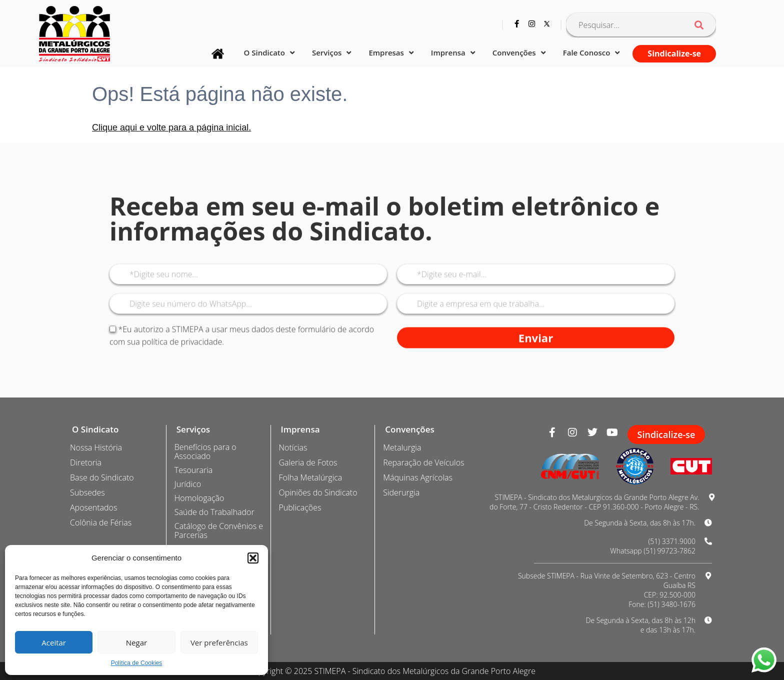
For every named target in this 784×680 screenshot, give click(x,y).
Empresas (391, 52)
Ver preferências (219, 642)
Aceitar (54, 642)
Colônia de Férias (101, 522)
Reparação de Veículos (423, 462)
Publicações (300, 507)
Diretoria (86, 462)
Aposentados (93, 507)
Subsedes (87, 492)
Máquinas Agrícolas (418, 477)
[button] (253, 558)
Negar (136, 642)
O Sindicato (269, 52)
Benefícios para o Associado (205, 451)
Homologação (199, 498)
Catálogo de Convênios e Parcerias (219, 530)
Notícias (293, 447)
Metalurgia (402, 447)
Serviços (331, 52)
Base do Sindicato (102, 477)
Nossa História (96, 447)
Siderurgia (401, 492)
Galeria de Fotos (308, 462)
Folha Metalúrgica (311, 477)
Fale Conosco (591, 52)
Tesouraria (193, 470)
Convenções (519, 52)
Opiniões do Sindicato (318, 492)
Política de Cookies (137, 663)
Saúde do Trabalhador (214, 512)
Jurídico (188, 484)
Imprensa (453, 52)
